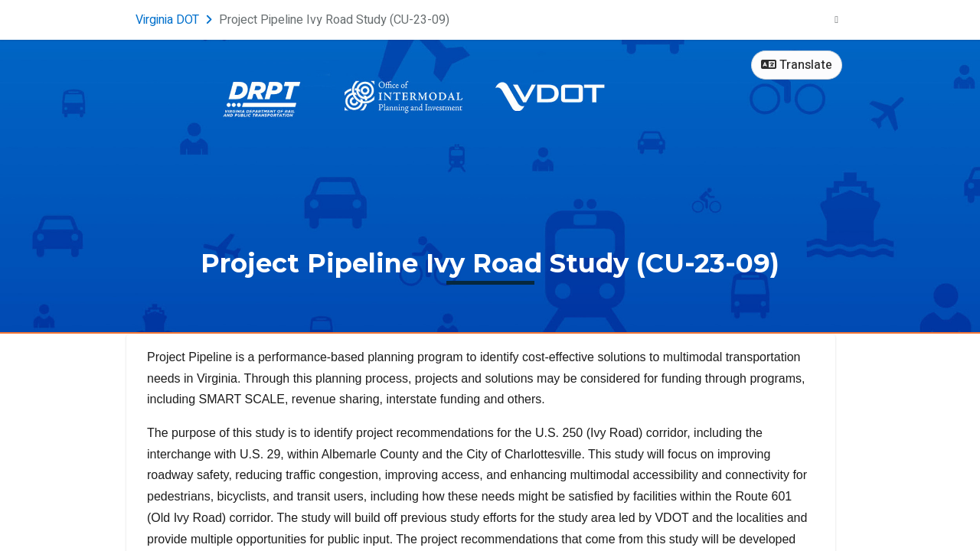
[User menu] (836, 20)
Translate (797, 65)
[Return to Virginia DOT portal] (175, 20)
